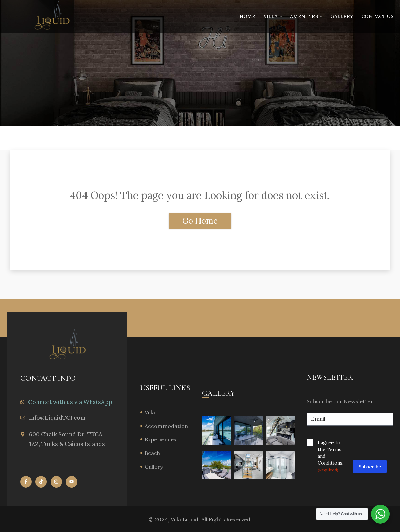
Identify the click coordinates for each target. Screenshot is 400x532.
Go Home (200, 221)
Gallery (342, 16)
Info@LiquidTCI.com (57, 418)
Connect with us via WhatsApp (70, 402)
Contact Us (377, 16)
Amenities (304, 16)
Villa (271, 16)
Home (247, 16)
